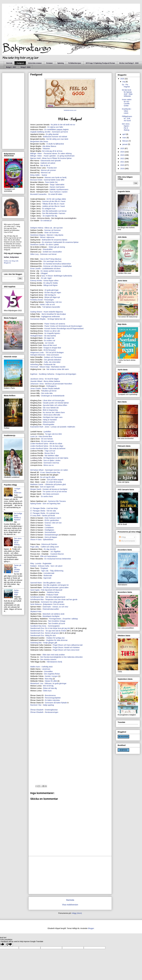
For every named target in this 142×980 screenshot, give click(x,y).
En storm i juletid (52, 245)
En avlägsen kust (49, 209)
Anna (42, 384)
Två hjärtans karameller (51, 307)
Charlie (38, 388)
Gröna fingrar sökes (51, 281)
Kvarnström (35, 427)
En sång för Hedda (51, 283)
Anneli (41, 300)
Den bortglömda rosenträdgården (64, 218)
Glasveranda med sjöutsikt (51, 161)
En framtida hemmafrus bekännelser (57, 264)
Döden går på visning (57, 247)
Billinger (33, 153)
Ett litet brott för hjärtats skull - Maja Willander (127, 93)
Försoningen (49, 300)
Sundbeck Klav (36, 626)
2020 (123, 165)
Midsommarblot (49, 422)
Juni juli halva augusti (55, 480)
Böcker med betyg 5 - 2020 (129, 63)
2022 (123, 158)
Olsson (33, 540)
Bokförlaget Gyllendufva (63, 276)
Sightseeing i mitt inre (54, 302)
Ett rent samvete (48, 441)
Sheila (43, 508)
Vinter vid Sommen (51, 233)
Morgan (33, 489)
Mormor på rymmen (48, 170)
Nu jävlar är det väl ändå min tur (63, 125)
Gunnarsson (35, 319)
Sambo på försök (49, 516)
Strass (46, 141)
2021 (123, 162)
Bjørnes (33, 158)
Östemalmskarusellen (51, 609)
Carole (41, 484)
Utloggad (44, 273)
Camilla (42, 245)
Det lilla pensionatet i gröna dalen (56, 587)
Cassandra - (43, 194)
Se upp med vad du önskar (56, 631)
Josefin (38, 269)
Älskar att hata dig (50, 688)
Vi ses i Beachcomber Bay (50, 472)
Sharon (39, 312)
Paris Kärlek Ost (51, 182)
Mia (42, 141)
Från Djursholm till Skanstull (52, 590)
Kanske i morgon (51, 676)
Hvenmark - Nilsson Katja (40, 367)
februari (125, 141)
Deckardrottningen (52, 535)
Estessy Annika (36, 281)
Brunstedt (34, 194)
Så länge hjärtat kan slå (56, 319)
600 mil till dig (48, 686)
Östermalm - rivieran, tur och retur (55, 607)
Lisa (41, 683)
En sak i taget (47, 278)
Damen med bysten (57, 187)
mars (124, 138)
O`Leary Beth (35, 516)
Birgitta (43, 319)
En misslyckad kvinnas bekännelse (58, 559)
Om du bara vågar (56, 446)
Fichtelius (34, 300)
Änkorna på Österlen (49, 544)
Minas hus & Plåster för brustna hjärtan (57, 158)
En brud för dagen (52, 379)
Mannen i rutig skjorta (55, 235)
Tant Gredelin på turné (57, 623)
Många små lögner (51, 285)
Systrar (45, 175)
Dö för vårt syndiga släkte (57, 199)
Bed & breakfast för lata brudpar (54, 314)
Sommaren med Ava (51, 463)
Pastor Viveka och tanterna (55, 324)
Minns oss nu (49, 465)
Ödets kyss (47, 691)
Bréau (33, 175)
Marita (48, 218)
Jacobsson (34, 379)
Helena (41, 228)
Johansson (34, 384)
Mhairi (41, 470)
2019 (123, 169)
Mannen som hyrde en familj (56, 177)
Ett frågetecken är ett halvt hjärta (56, 458)
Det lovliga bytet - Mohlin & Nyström (18, 516)
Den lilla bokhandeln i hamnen (54, 213)
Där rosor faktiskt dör (51, 408)
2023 (123, 155)
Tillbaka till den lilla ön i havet (53, 204)
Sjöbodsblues (48, 540)
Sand (32, 590)
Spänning (60, 63)
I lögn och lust (50, 451)
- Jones (46, 427)
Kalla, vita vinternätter (52, 362)
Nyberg (33, 504)
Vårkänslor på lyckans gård (55, 484)
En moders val (50, 340)
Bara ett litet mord (50, 345)
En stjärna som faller (55, 127)
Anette (39, 504)
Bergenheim (35, 141)
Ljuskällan (47, 432)
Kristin (40, 180)
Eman (33, 269)
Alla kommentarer (127, 541)
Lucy (37, 254)
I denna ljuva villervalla (52, 415)
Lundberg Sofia (36, 458)
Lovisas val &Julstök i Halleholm (63, 427)
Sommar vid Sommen (52, 230)
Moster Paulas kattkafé (51, 388)
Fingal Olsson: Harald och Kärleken (66, 647)
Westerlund (35, 683)
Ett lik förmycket (50, 350)
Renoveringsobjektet (53, 698)
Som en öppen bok (47, 487)
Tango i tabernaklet (57, 185)
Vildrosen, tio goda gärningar (55, 683)
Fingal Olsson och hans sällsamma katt (68, 645)
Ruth (41, 427)
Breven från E (50, 453)
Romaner (50, 63)
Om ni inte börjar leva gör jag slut (57, 628)
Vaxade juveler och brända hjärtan (56, 403)
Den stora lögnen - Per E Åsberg (18, 541)
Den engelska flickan (52, 674)
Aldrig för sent (51, 635)
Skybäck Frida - (36, 611)
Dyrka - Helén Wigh (17, 592)
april (124, 134)
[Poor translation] (9, 944)
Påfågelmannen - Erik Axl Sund (127, 118)
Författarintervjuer (75, 63)
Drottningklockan (51, 710)
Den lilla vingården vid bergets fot (56, 585)
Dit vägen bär (49, 338)
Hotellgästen (50, 530)
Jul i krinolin (49, 343)
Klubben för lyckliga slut (56, 638)
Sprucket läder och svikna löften (55, 405)
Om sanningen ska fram (52, 261)
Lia (36, 436)
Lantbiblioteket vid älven (52, 269)
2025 (123, 148)
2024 (123, 152)
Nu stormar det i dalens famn (54, 412)
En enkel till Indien (56, 194)
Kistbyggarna (51, 386)
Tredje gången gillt (50, 643)
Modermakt (48, 575)
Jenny (41, 379)
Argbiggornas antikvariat (51, 317)
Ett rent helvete (47, 439)
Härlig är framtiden (50, 420)
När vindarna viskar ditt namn (58, 369)
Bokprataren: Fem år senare (54, 604)
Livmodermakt (49, 573)
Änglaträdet (47, 563)
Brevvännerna (50, 695)
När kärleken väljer (52, 456)
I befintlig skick (47, 667)
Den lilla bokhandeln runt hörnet (54, 211)
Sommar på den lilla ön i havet (54, 201)
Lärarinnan (46, 669)
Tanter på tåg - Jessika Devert (18, 568)
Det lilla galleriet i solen (52, 583)
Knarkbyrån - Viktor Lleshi (127, 111)
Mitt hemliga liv (50, 295)
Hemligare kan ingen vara (53, 417)
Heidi (39, 158)
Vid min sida (51, 511)
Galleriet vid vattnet (48, 163)
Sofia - (48, 566)
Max (37, 597)
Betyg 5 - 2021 (11, 67)
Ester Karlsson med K (53, 518)
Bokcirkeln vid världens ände (54, 614)
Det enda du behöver (57, 448)
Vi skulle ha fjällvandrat (55, 144)
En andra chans (47, 496)
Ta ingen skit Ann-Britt (53, 434)
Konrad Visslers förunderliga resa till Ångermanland (64, 329)
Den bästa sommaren (51, 494)
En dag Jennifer (50, 549)
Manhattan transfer (58, 367)
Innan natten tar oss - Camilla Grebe (127, 103)
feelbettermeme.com (70, 110)
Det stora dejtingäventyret (55, 597)
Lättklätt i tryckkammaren (59, 189)
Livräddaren (49, 528)
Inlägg (122, 537)
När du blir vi (45, 165)
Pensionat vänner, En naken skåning (58, 153)
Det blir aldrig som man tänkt (57, 139)
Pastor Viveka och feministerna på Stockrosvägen (63, 326)
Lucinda (38, 563)
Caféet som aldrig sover (50, 547)
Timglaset (44, 568)
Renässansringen (51, 712)
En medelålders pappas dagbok (57, 129)
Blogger (91, 928)
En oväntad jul (46, 221)
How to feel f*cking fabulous (51, 259)
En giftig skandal (52, 134)
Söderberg (34, 643)
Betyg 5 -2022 (25, 67)
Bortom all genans (52, 633)
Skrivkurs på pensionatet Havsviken (59, 384)
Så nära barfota (50, 336)
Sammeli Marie (36, 583)
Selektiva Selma (53, 592)
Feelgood (20, 63)
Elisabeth (40, 712)
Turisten (48, 525)
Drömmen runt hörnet (49, 254)
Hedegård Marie (36, 336)
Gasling (33, 312)
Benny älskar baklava (52, 381)
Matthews (34, 484)
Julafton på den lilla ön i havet (54, 206)
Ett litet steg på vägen (53, 293)
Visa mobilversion (70, 905)
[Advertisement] (70, 733)
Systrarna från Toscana (57, 501)
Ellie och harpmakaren (49, 556)
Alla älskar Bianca (50, 146)
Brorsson (34, 180)
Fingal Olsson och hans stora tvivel (66, 650)
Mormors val (46, 173)
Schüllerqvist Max (37, 599)
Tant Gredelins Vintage (57, 621)
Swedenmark (35, 628)
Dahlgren (34, 228)
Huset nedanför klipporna (53, 312)
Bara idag (49, 679)
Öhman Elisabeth (37, 710)
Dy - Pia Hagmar (126, 86)
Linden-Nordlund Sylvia (39, 444)
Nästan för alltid (51, 681)
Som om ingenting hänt (52, 504)
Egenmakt (47, 578)
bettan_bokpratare (11, 257)
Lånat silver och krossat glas (54, 400)
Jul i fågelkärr (56, 552)
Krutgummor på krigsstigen (66, 374)
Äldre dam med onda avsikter (54, 655)
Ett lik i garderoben (52, 520)
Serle (32, 604)
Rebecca (38, 604)
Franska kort (52, 168)
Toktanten (46, 149)
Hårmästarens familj (54, 662)
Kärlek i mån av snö (47, 305)
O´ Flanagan (35, 508)
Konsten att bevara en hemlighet (55, 489)
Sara (40, 540)
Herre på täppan (51, 537)
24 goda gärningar (52, 290)
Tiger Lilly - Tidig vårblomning (52, 571)
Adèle (38, 175)
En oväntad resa (53, 513)
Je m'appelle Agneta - (53, 333)
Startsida (9, 63)
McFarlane (34, 470)
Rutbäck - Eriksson (37, 566)
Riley (32, 563)
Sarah (39, 489)
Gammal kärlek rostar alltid (54, 180)
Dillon (32, 254)
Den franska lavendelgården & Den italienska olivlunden (62, 657)
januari (125, 144)
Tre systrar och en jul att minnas (55, 492)
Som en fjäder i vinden (52, 460)
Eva (42, 628)
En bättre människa (52, 700)
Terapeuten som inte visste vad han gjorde (61, 599)
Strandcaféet (48, 249)
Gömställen (48, 671)
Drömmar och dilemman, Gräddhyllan (58, 266)
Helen (40, 153)
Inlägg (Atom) (77, 913)
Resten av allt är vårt (52, 331)
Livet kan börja (52, 508)
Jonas (33, 388)
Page (32, 547)
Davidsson (34, 245)
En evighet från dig (50, 216)
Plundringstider (49, 424)
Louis (32, 436)
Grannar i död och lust (53, 523)
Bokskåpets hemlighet (51, 616)
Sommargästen (54, 626)
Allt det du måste (56, 444)
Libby (37, 547)
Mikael (40, 381)
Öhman (33, 712)
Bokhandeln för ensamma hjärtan (55, 240)
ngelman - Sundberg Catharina (42, 374)
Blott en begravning (50, 410)
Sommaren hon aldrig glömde (52, 602)
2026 (123, 79)
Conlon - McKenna (37, 218)
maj (124, 82)
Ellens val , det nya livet (54, 228)
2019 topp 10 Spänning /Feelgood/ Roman (100, 63)
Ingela (37, 590)
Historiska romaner (35, 63)
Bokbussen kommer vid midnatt (55, 137)
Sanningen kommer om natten (57, 470)
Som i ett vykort (57, 566)
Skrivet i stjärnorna (47, 237)
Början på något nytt (52, 297)
